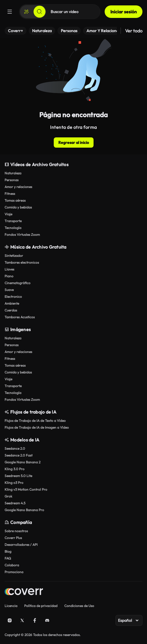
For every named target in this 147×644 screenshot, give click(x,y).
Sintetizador (14, 256)
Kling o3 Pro (14, 483)
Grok (8, 496)
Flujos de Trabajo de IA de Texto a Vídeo (35, 421)
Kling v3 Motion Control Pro (26, 489)
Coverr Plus (13, 538)
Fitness (10, 194)
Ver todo (134, 31)
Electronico (13, 297)
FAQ (8, 558)
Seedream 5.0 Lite (18, 476)
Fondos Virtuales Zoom (22, 235)
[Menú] (10, 12)
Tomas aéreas (15, 200)
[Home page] (24, 592)
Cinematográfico (17, 283)
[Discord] (47, 620)
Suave (9, 290)
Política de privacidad (41, 606)
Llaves (9, 269)
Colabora (12, 565)
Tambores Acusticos (20, 317)
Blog (8, 551)
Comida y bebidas (18, 207)
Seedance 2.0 (15, 448)
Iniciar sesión (124, 12)
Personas (12, 180)
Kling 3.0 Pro (15, 469)
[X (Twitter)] (22, 620)
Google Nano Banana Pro (24, 510)
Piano (9, 276)
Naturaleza (13, 173)
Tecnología (13, 228)
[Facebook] (35, 620)
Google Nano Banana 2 (22, 462)
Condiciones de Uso (79, 606)
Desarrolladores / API (21, 545)
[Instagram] (10, 620)
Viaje (8, 214)
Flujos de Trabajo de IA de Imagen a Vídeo (37, 427)
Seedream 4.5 (15, 503)
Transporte (13, 221)
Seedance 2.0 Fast (18, 455)
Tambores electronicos (22, 262)
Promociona (14, 572)
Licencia (11, 606)
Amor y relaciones (18, 187)
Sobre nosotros (16, 531)
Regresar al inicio (74, 143)
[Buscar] (40, 12)
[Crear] (26, 12)
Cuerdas (11, 310)
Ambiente (12, 303)
